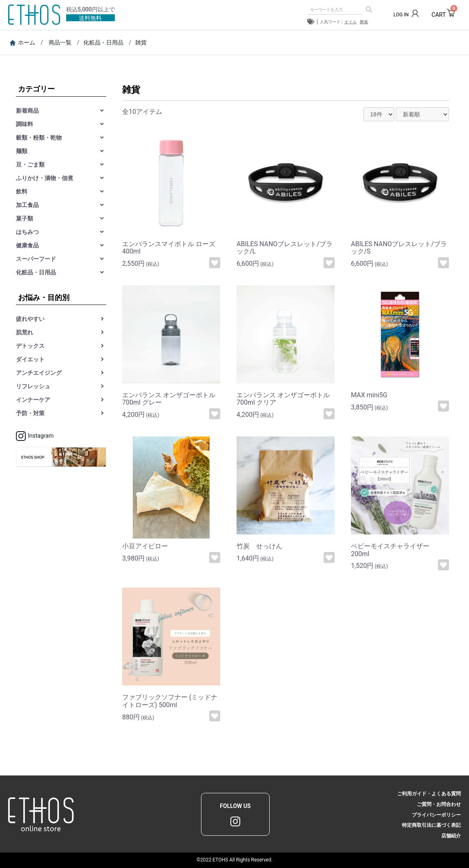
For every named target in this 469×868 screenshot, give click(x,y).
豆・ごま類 (30, 165)
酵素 (364, 22)
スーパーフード (36, 259)
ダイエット (30, 359)
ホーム (22, 42)
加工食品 (27, 205)
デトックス (30, 346)
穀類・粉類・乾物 (39, 138)
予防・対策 (30, 413)
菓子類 (25, 218)
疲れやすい (30, 319)
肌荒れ (25, 332)
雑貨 (141, 42)
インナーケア (33, 400)
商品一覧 (60, 42)
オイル (351, 22)
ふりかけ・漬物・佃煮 (45, 178)
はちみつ (27, 232)
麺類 (22, 151)
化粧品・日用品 (103, 42)
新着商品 (27, 111)
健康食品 (27, 245)
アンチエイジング (39, 373)
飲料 (22, 191)
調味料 (25, 124)
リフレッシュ (33, 386)
